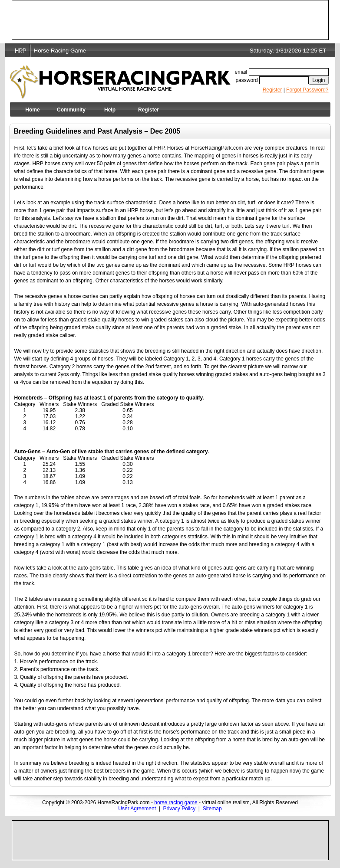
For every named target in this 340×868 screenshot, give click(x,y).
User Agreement (137, 809)
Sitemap (212, 809)
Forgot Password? (307, 90)
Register (272, 90)
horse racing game (176, 802)
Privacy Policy (180, 809)
